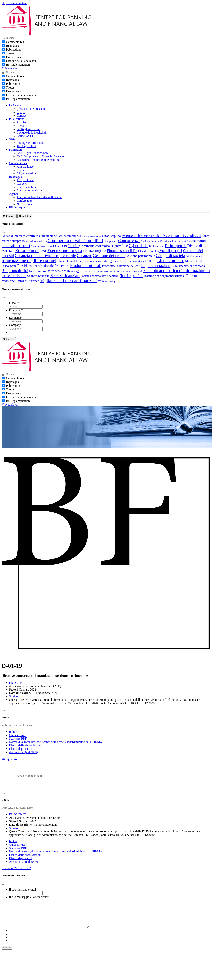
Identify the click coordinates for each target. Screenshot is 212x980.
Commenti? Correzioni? (16, 868)
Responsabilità (15, 271)
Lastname (16, 318)
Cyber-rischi (139, 245)
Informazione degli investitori (29, 261)
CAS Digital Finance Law (33, 153)
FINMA (143, 251)
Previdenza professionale (35, 266)
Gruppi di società (170, 255)
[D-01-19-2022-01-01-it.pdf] (30, 776)
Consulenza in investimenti (173, 241)
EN (20, 683)
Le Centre (15, 105)
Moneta (190, 261)
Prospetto (108, 266)
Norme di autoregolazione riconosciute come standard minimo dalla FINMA (56, 742)
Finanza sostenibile (122, 251)
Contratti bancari (16, 245)
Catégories (9, 216)
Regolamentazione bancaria (188, 266)
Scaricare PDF (18, 738)
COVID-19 (60, 246)
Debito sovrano (157, 246)
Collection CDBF (27, 136)
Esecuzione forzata (65, 250)
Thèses (10, 53)
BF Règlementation (18, 65)
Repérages (12, 46)
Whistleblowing (107, 281)
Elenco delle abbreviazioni (25, 745)
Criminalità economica (95, 246)
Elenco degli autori (21, 749)
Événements (13, 57)
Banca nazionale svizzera (34, 241)
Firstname (16, 310)
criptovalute (119, 246)
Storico (13, 696)
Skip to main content (14, 3)
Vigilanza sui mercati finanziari (69, 281)
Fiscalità (154, 251)
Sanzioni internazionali (131, 271)
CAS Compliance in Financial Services (40, 156)
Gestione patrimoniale (140, 256)
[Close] (3, 232)
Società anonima (91, 276)
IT (25, 683)
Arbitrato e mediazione (41, 236)
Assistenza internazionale (89, 236)
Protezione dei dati (128, 266)
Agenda (14, 194)
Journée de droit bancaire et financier (39, 197)
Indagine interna (194, 256)
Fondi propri (171, 250)
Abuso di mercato (13, 236)
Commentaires (15, 42)
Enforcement (27, 250)
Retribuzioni (37, 271)
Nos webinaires (26, 204)
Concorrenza (129, 241)
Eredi (43, 251)
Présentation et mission (31, 109)
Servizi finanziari (65, 276)
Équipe (21, 112)
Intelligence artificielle (30, 143)
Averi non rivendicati (182, 235)
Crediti (73, 245)
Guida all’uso (17, 735)
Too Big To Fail (26, 146)
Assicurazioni (67, 236)
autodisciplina (111, 236)
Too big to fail (131, 276)
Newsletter (12, 68)
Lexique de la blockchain (21, 61)
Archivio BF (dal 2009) (23, 752)
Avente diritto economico (142, 235)
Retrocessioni (56, 271)
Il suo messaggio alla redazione (29, 897)
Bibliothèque (17, 207)
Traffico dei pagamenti (159, 276)
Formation (15, 150)
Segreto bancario (38, 276)
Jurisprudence (25, 167)
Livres (21, 126)
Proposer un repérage (30, 190)
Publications (14, 49)
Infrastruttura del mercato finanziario (79, 261)
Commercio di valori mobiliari (75, 240)
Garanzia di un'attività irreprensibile (45, 255)
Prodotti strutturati (86, 266)
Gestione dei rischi (109, 255)
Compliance (111, 241)
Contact (21, 115)
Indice (13, 732)
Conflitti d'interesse (150, 241)
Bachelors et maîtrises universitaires (39, 160)
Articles (22, 122)
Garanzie (84, 255)
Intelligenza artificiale (117, 261)
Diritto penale (176, 245)
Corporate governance (42, 246)
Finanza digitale (94, 251)
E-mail (14, 303)
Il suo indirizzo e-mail (23, 889)
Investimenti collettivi (144, 261)
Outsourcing (9, 266)
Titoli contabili (110, 276)
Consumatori (197, 241)
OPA (199, 261)
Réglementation (26, 173)
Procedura (62, 266)
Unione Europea (27, 281)
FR (11, 683)
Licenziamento (171, 261)
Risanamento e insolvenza (107, 271)
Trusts (178, 276)
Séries (13, 139)
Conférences (24, 201)
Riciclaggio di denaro (80, 271)
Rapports (22, 170)
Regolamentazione (156, 266)
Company (15, 325)
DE (16, 683)
